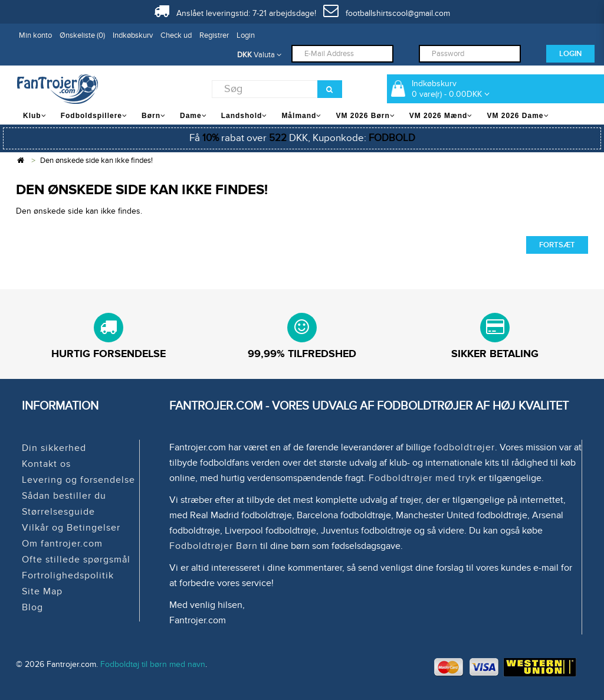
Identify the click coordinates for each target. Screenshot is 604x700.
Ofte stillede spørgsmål (76, 560)
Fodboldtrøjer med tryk (422, 478)
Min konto (35, 35)
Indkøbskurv (133, 35)
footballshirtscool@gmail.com (387, 13)
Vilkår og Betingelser (71, 528)
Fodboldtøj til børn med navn (153, 664)
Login (246, 35)
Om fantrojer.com (62, 544)
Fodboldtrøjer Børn (214, 546)
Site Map (42, 591)
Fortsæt (557, 245)
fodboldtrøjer (464, 447)
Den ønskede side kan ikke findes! (96, 161)
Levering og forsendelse (78, 480)
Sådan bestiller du (64, 496)
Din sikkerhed (54, 448)
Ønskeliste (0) (82, 35)
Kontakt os (46, 464)
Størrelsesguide (58, 512)
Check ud (176, 35)
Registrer (214, 35)
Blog (32, 607)
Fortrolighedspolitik (68, 575)
